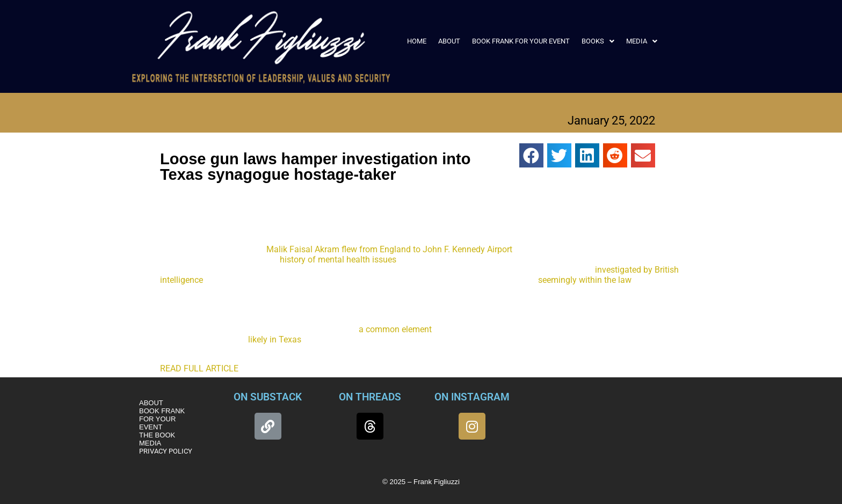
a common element (395, 329)
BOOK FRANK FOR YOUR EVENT (521, 41)
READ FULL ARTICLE (199, 368)
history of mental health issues (338, 260)
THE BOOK (157, 435)
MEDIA (642, 41)
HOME (417, 41)
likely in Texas (275, 339)
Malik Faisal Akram (303, 249)
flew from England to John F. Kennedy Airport (427, 249)
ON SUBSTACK (268, 397)
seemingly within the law (585, 280)
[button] (598, 41)
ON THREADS (370, 397)
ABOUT (449, 41)
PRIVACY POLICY (166, 451)
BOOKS (598, 41)
